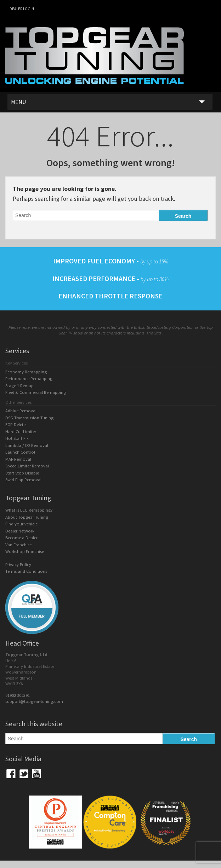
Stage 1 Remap (19, 386)
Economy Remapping (26, 372)
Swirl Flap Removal (23, 480)
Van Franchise (18, 545)
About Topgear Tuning (27, 517)
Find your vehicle (21, 524)
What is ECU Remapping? (29, 510)
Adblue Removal (21, 411)
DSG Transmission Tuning (29, 418)
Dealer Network (20, 531)
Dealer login (22, 9)
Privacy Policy (18, 564)
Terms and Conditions (26, 571)
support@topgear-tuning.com (34, 701)
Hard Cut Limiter (21, 432)
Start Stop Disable (22, 473)
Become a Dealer (21, 538)
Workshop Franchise (25, 551)
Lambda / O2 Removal (27, 445)
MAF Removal (18, 459)
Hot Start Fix (17, 438)
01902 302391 (18, 695)
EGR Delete (15, 424)
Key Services (16, 363)
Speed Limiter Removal (27, 466)
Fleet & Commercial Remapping (36, 392)
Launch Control (20, 452)
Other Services (18, 402)
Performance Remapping (29, 378)
